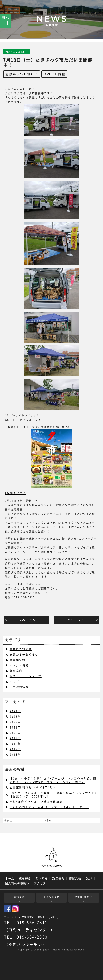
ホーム (10, 878)
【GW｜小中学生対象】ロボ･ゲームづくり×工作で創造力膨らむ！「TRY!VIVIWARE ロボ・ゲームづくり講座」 (53, 780)
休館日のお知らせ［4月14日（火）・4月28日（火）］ (49, 807)
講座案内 (16, 671)
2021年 (15, 727)
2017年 (15, 749)
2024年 (15, 711)
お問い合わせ (84, 897)
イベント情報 (54, 74)
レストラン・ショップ (26, 676)
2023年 (15, 716)
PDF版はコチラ (16, 493)
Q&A (89, 878)
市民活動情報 (19, 687)
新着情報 (58, 878)
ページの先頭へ (51, 857)
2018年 (15, 744)
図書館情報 (18, 660)
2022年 (15, 722)
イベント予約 (51, 897)
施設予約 (19, 897)
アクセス (40, 883)
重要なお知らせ (21, 649)
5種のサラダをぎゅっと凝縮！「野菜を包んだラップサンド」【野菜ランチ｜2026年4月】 (54, 795)
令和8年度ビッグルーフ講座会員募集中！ (39, 802)
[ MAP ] (54, 917)
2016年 (15, 754)
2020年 (15, 733)
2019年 (15, 738)
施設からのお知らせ (22, 74)
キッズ (14, 682)
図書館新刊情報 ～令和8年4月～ (33, 787)
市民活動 (75, 878)
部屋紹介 (42, 878)
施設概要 (25, 878)
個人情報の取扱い (17, 883)
